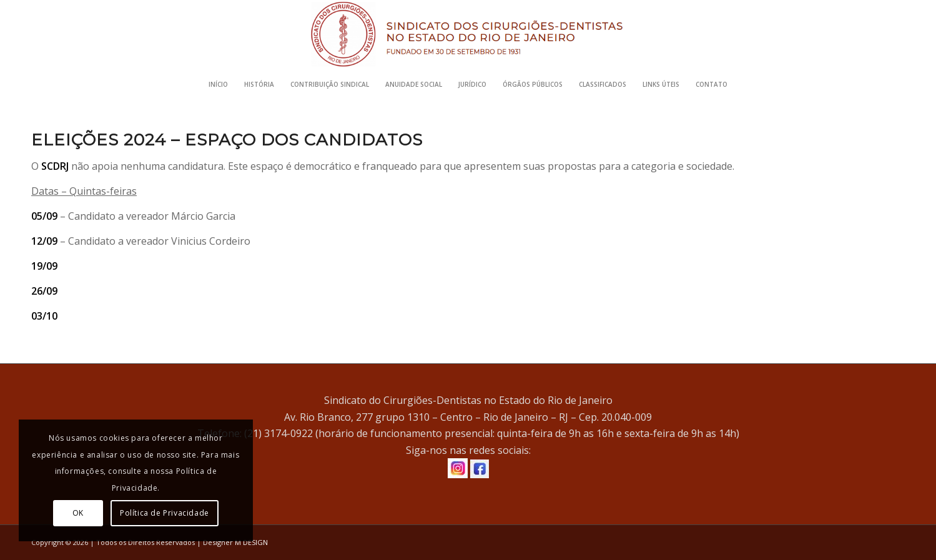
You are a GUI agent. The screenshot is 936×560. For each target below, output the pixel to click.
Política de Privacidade (165, 513)
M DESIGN (251, 542)
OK (78, 513)
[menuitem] (218, 84)
